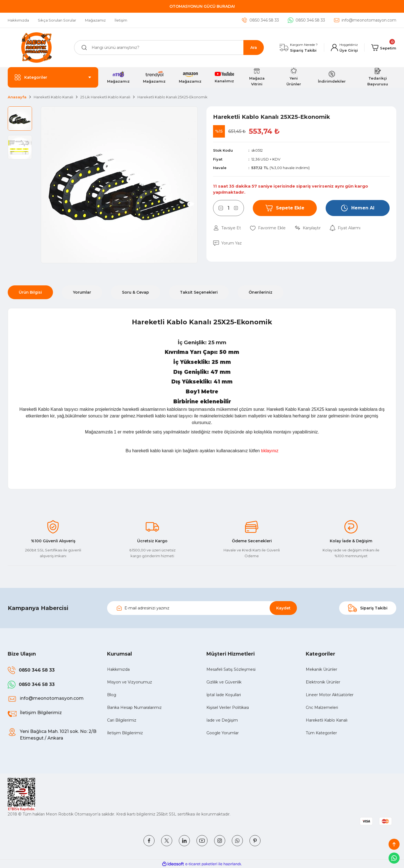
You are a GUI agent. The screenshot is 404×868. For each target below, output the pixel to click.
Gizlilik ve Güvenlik (224, 682)
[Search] (169, 48)
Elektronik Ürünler (323, 682)
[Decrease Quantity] (218, 208)
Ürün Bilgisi (30, 292)
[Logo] (36, 48)
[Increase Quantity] (239, 208)
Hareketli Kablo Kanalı (327, 720)
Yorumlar (82, 292)
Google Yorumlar (223, 733)
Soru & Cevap (135, 292)
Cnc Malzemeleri (322, 707)
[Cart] (384, 48)
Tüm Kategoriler (321, 733)
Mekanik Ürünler (321, 669)
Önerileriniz (261, 292)
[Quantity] (228, 208)
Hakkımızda (118, 669)
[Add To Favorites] (268, 228)
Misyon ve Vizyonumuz (130, 682)
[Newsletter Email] (202, 608)
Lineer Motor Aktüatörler (330, 695)
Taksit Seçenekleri (199, 292)
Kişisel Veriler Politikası (228, 707)
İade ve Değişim (222, 720)
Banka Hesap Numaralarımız (134, 707)
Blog (112, 695)
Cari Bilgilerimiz (122, 720)
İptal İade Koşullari (224, 695)
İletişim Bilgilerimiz (125, 733)
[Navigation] (53, 77)
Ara (254, 48)
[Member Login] (344, 48)
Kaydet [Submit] (283, 608)
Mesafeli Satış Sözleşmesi (231, 669)
